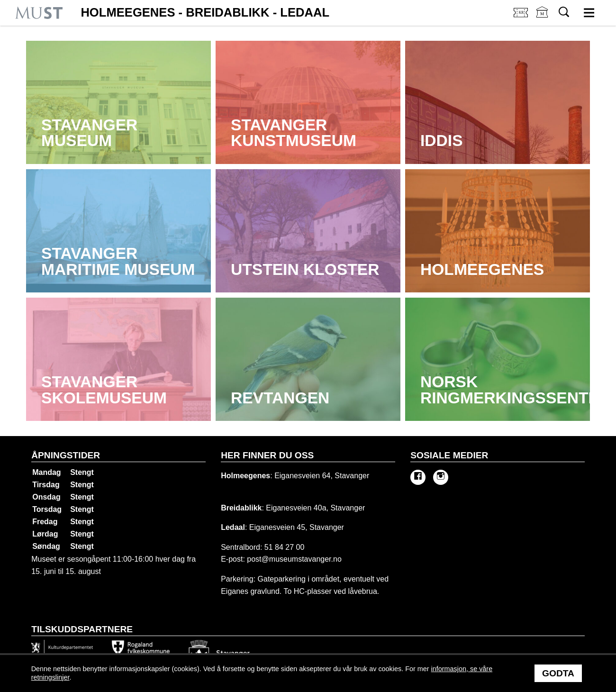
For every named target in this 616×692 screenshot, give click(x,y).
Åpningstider (66, 455)
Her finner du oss (267, 455)
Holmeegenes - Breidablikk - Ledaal (205, 13)
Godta (558, 673)
